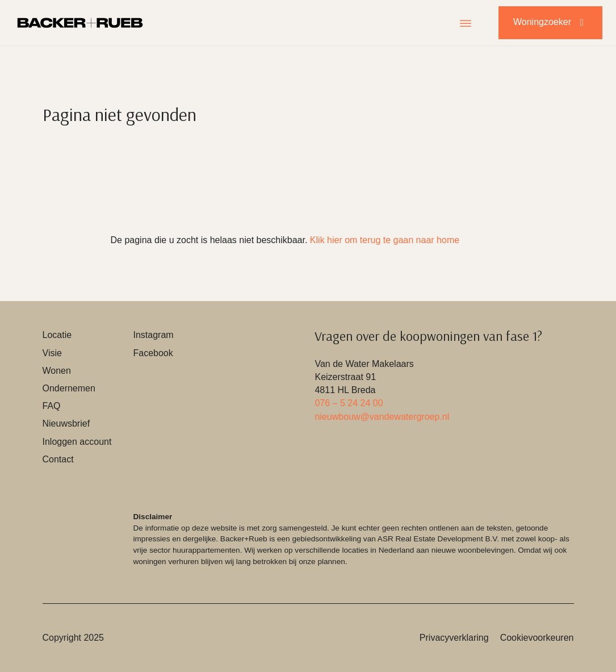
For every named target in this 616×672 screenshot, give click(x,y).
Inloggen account (77, 442)
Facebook (153, 353)
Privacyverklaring (454, 638)
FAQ (52, 406)
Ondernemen (69, 388)
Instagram (153, 335)
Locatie (57, 335)
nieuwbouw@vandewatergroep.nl (382, 417)
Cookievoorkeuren (537, 638)
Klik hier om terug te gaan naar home (385, 240)
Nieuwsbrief (66, 423)
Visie (52, 353)
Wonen (57, 371)
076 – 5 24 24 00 (349, 403)
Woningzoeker (550, 22)
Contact (58, 459)
